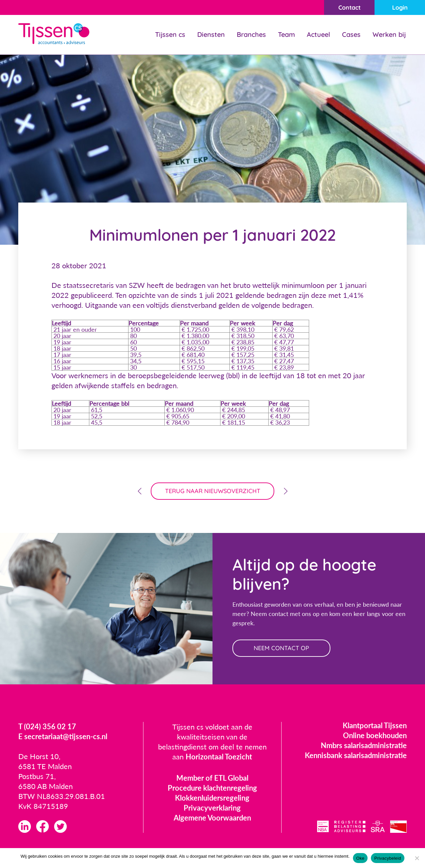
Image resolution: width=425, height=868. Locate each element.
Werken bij (389, 34)
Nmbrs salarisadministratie (364, 745)
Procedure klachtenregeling (212, 788)
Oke (360, 858)
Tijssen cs (170, 34)
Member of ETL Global (212, 778)
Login (400, 7)
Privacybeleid (388, 858)
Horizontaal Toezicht (219, 757)
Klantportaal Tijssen (375, 725)
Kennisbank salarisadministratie (356, 755)
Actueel (318, 34)
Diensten (211, 34)
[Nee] (417, 858)
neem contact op (281, 648)
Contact (349, 7)
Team (286, 34)
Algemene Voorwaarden (212, 818)
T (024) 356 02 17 (47, 726)
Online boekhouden (375, 735)
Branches (251, 34)
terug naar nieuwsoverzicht (213, 491)
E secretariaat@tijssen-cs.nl (63, 736)
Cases (351, 34)
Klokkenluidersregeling (212, 798)
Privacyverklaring (212, 808)
